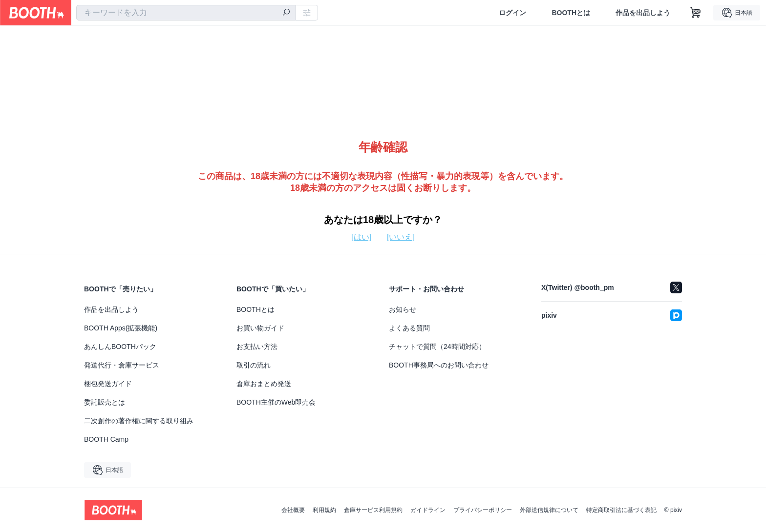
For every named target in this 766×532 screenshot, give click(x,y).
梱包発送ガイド (108, 384)
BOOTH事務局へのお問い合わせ (439, 365)
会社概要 (293, 510)
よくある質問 (409, 328)
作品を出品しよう (643, 13)
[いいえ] (401, 237)
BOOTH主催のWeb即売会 (276, 402)
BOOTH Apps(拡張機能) (121, 328)
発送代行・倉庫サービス (122, 365)
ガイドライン (428, 510)
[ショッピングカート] (696, 13)
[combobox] (186, 13)
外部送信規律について (549, 510)
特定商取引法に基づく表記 (621, 510)
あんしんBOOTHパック (120, 347)
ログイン (512, 13)
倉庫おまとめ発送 (264, 384)
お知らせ (403, 309)
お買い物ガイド (260, 328)
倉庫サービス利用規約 (373, 510)
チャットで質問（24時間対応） (437, 347)
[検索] (286, 13)
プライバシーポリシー (483, 510)
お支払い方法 (257, 347)
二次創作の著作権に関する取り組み (139, 421)
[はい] (361, 237)
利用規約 (324, 510)
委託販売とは (105, 402)
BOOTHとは (571, 13)
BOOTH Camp (106, 439)
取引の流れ (254, 365)
